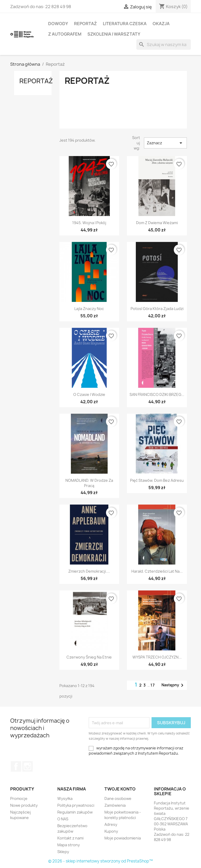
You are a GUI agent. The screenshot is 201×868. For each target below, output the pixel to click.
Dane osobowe (118, 798)
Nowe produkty (24, 805)
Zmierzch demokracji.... (89, 571)
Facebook (16, 766)
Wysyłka (65, 798)
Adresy (111, 824)
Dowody (58, 24)
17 (153, 685)
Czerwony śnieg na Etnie (89, 657)
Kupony (111, 831)
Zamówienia (115, 805)
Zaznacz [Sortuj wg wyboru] (165, 143)
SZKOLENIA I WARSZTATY (114, 34)
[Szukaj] (164, 45)
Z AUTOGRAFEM (65, 34)
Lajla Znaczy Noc (89, 309)
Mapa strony (69, 845)
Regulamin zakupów (75, 812)
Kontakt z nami (70, 838)
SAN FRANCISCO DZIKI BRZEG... (157, 394)
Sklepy (63, 852)
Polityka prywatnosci (76, 805)
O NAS (63, 819)
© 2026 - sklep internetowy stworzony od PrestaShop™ (100, 861)
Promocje (19, 798)
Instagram (27, 766)
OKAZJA (161, 24)
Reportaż (85, 24)
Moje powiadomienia (123, 838)
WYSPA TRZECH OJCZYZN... (157, 657)
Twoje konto (120, 789)
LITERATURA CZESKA (125, 24)
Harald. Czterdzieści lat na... (157, 571)
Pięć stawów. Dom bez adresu (157, 480)
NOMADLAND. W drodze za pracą (89, 483)
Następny (173, 685)
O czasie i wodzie (89, 394)
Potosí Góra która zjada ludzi (157, 309)
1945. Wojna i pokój (89, 223)
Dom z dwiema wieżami (157, 223)
